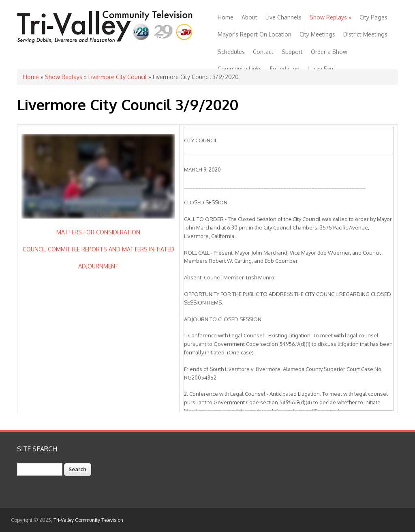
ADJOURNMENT (98, 266)
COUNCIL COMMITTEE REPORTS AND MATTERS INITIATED (98, 249)
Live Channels (283, 17)
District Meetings (365, 34)
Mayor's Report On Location (255, 34)
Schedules (231, 52)
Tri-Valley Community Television (88, 520)
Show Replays (331, 17)
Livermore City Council (118, 77)
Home (226, 17)
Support (292, 52)
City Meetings (317, 34)
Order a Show (329, 52)
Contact (263, 52)
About (249, 17)
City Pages (373, 17)
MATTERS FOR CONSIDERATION (98, 232)
